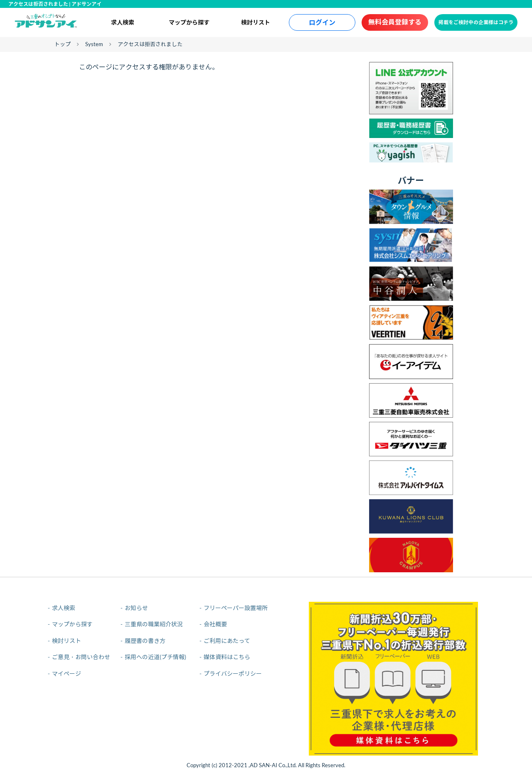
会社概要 (215, 624)
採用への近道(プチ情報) (155, 657)
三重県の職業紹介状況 (154, 624)
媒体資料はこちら (227, 657)
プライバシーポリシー (233, 673)
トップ (63, 44)
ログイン (322, 22)
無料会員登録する (395, 22)
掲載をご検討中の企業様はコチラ (476, 22)
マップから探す (189, 22)
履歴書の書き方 (145, 641)
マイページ (66, 673)
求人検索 (123, 22)
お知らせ (136, 608)
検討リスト (256, 22)
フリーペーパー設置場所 (236, 608)
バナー (411, 180)
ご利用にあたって (227, 641)
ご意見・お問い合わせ (81, 657)
